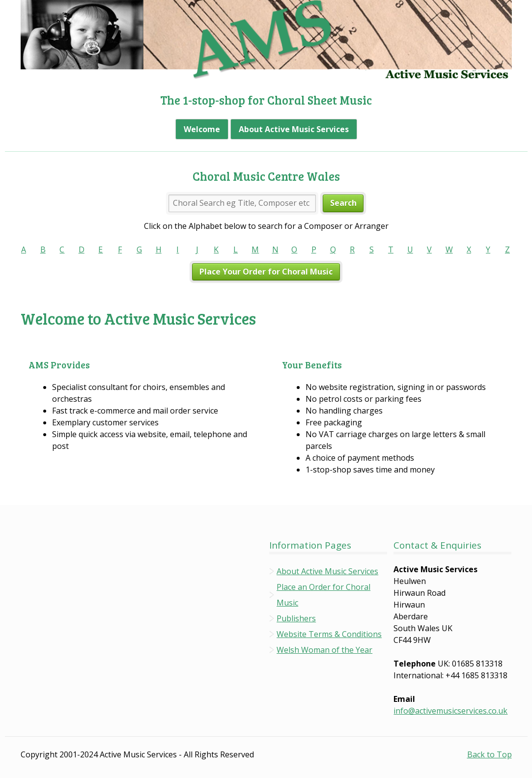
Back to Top (490, 754)
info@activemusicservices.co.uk (450, 711)
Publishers (296, 618)
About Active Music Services (294, 129)
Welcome (202, 129)
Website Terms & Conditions (329, 634)
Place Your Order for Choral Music (266, 272)
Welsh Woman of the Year (324, 650)
